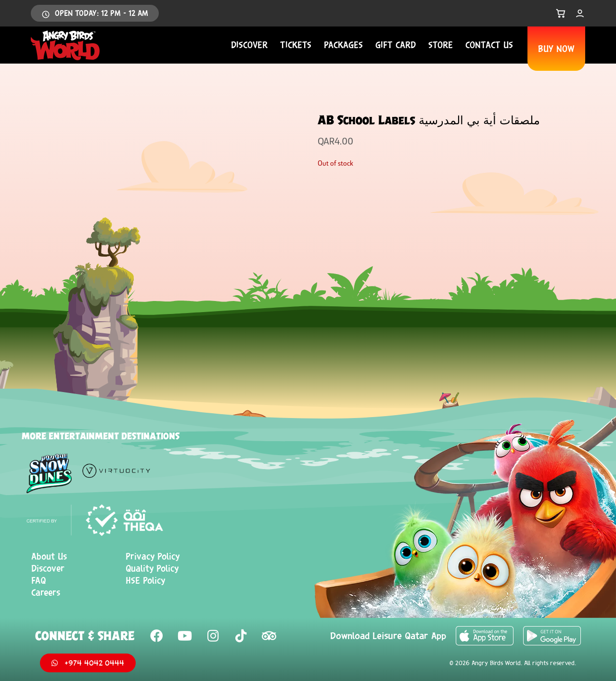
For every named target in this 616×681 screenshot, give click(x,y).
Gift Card (396, 45)
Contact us (489, 45)
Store (441, 45)
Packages (343, 45)
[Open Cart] (561, 13)
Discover (249, 45)
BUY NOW (556, 49)
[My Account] (580, 13)
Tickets (296, 45)
